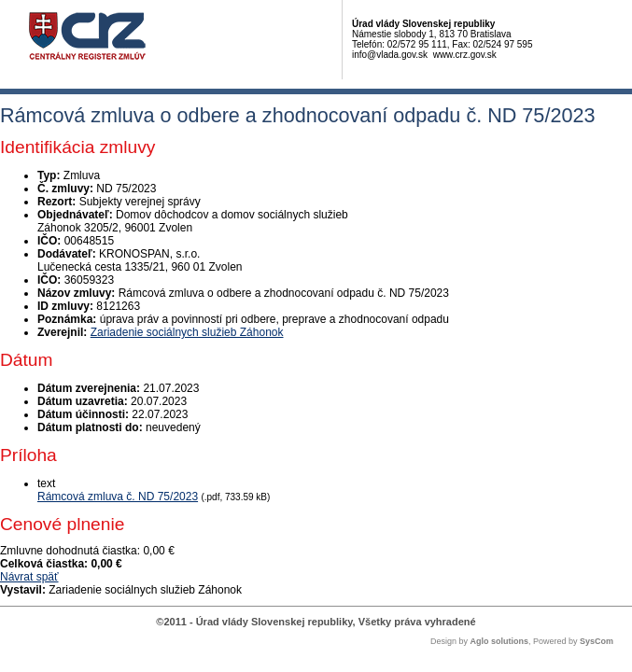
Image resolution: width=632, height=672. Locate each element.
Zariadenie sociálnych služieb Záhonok (187, 332)
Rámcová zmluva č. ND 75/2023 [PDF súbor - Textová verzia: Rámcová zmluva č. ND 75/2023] (118, 497)
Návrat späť (29, 577)
